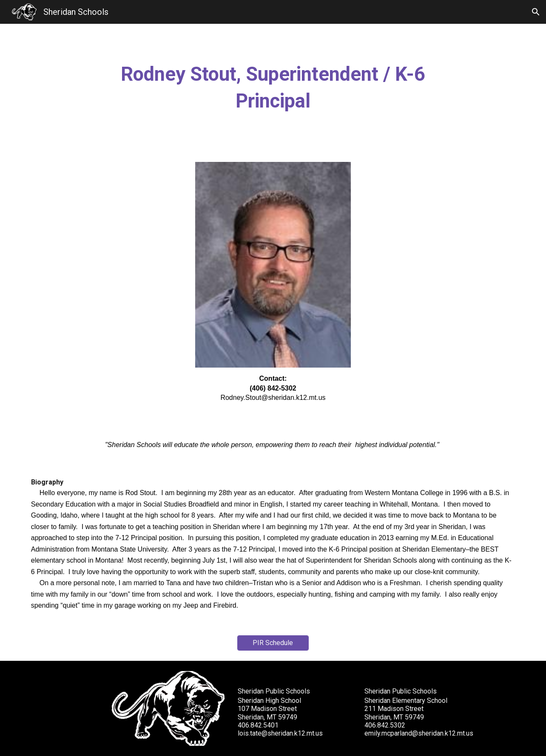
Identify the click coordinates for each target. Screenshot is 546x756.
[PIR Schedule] (273, 643)
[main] (273, 88)
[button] (536, 12)
